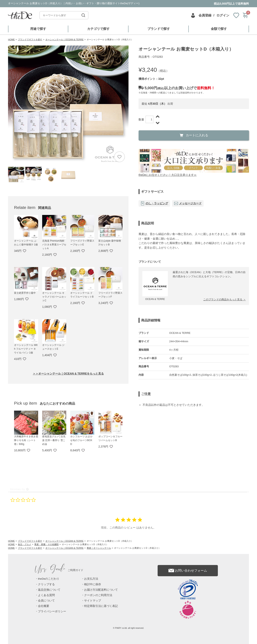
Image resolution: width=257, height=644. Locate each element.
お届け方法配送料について (101, 590)
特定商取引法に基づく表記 (101, 606)
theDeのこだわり (49, 579)
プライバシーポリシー (52, 611)
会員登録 (205, 15)
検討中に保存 (93, 584)
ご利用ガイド (59, 570)
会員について (46, 601)
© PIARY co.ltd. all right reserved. (129, 628)
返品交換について (49, 590)
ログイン (223, 15)
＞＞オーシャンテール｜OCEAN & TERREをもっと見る (68, 374)
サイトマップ (93, 601)
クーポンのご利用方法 (98, 595)
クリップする (46, 584)
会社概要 (44, 606)
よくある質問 (46, 595)
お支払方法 (91, 579)
